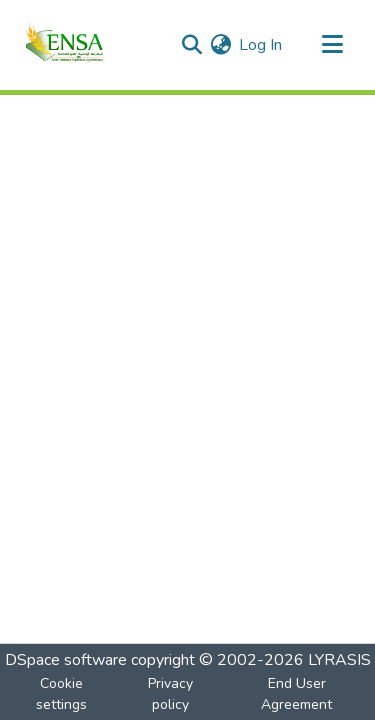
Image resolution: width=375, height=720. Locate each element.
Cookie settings (61, 694)
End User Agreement (296, 694)
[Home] (64, 45)
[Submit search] (191, 45)
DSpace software (66, 660)
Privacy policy (170, 694)
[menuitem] (220, 45)
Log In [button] (261, 45)
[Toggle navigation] (332, 45)
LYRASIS (339, 660)
